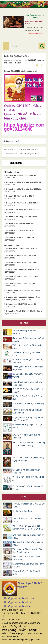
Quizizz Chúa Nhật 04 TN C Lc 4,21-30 (21, 304)
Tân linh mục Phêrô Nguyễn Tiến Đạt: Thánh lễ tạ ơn (27, 551)
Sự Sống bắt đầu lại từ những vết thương (28, 375)
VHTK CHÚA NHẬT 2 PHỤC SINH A (28, 478)
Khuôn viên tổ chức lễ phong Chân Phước (28, 488)
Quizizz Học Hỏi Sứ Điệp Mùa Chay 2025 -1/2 (24, 182)
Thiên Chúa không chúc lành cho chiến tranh (27, 383)
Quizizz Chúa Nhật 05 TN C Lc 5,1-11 (20, 283)
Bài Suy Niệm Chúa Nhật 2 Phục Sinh (27, 398)
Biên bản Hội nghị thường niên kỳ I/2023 (28, 543)
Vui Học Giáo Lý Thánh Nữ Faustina (25, 332)
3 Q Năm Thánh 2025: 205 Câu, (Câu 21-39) (23, 290)
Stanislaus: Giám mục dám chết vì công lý (28, 340)
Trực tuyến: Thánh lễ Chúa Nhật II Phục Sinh (28, 368)
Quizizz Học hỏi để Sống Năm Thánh (21, 230)
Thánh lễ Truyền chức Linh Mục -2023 (27, 520)
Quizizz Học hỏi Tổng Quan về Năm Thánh (23, 210)
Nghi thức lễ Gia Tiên (22, 511)
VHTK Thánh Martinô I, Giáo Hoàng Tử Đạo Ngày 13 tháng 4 (29, 444)
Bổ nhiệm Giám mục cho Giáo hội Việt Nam (28, 361)
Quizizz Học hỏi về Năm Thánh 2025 (20, 224)
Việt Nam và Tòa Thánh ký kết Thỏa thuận (26, 558)
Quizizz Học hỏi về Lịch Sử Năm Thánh (21, 217)
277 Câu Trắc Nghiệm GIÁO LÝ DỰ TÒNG (29, 505)
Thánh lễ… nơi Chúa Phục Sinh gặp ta (27, 347)
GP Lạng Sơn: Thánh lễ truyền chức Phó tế (26, 471)
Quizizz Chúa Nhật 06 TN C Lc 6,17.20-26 (22, 276)
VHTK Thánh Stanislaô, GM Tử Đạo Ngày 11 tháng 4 (29, 459)
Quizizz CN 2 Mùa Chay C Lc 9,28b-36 (21, 175)
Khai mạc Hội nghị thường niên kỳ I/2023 (28, 536)
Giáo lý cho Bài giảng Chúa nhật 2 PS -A (28, 426)
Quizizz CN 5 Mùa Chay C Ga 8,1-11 (20, 237)
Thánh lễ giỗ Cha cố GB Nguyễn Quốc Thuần (27, 411)
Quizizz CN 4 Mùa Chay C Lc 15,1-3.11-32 (22, 203)
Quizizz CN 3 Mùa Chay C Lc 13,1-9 (20, 196)
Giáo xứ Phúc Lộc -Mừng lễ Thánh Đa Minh (28, 565)
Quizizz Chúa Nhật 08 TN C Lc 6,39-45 (21, 256)
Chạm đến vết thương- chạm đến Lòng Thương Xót (28, 419)
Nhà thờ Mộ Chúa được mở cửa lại (28, 403)
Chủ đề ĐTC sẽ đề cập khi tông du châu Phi (28, 391)
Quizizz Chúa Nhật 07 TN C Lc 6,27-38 (21, 263)
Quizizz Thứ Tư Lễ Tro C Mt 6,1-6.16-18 (21, 249)
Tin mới (24, 323)
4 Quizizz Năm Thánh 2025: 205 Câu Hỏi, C (23, 269)
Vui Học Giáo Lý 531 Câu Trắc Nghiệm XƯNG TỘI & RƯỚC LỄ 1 (28, 527)
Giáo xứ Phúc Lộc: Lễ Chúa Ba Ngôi (27, 573)
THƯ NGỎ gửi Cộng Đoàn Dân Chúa (27, 354)
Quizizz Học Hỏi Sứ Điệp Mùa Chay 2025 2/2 (23, 189)
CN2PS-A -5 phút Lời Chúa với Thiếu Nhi (26, 436)
